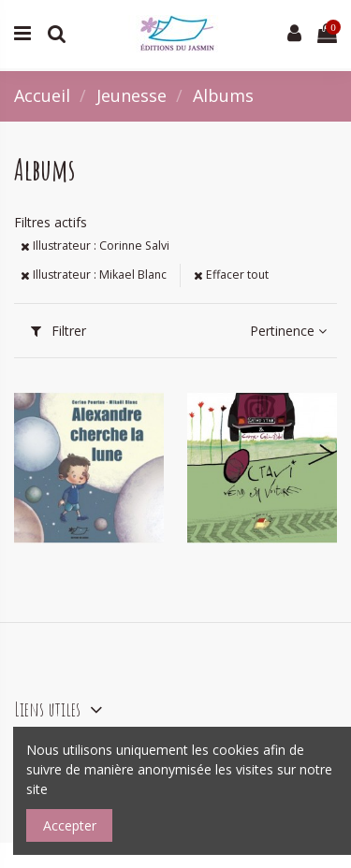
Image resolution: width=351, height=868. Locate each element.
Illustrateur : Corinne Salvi (95, 246)
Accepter (70, 825)
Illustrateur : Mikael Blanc (94, 275)
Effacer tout (231, 275)
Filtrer (58, 331)
